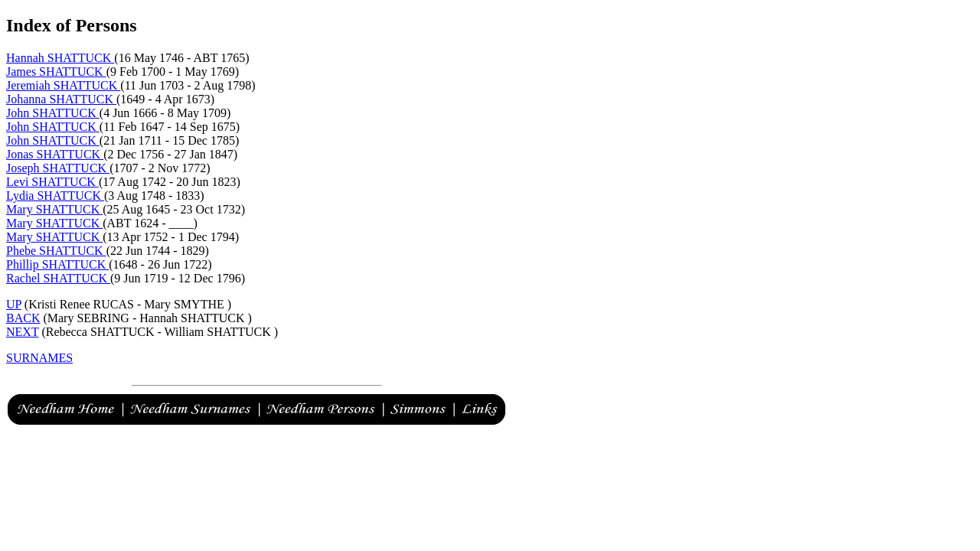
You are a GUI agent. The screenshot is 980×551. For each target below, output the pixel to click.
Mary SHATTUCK (54, 209)
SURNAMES (39, 358)
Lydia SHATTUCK (55, 196)
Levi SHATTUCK (52, 182)
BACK (23, 318)
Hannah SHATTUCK (60, 58)
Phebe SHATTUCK (56, 251)
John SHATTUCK (53, 113)
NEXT (22, 332)
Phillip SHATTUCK (57, 264)
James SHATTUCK (56, 72)
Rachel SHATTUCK (58, 278)
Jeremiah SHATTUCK (63, 85)
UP (14, 304)
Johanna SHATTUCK (61, 99)
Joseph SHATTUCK (58, 168)
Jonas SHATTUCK (55, 154)
